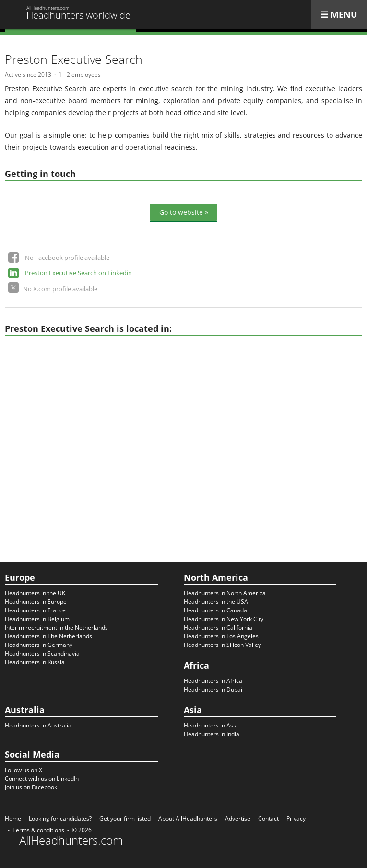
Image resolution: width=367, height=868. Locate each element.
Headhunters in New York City (224, 619)
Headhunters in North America (225, 593)
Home (13, 818)
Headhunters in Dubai (213, 689)
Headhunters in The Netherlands (48, 636)
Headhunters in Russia (35, 662)
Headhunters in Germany (39, 645)
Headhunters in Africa (213, 681)
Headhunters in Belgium (37, 619)
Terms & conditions (38, 830)
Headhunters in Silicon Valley (222, 645)
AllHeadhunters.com (71, 840)
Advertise (238, 818)
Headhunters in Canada (215, 610)
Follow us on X (24, 770)
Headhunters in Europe (36, 602)
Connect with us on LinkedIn (42, 779)
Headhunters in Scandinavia (42, 653)
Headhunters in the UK (35, 593)
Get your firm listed (125, 818)
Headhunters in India (212, 734)
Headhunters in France (35, 610)
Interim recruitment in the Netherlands (56, 628)
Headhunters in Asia (211, 725)
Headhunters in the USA (216, 602)
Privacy (296, 818)
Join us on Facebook (31, 787)
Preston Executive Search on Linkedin (78, 273)
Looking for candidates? (60, 818)
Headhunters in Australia (38, 725)
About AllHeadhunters (188, 818)
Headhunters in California (218, 628)
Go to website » (184, 212)
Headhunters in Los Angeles (221, 636)
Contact (268, 818)
